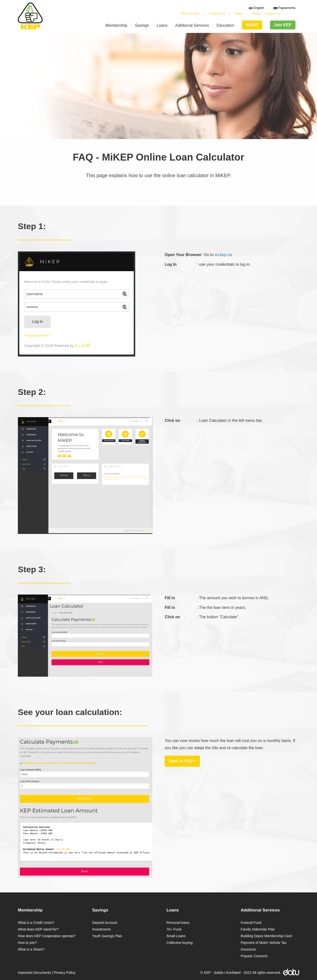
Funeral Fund (251, 923)
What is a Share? (31, 949)
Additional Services (192, 25)
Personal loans (178, 923)
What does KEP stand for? (38, 929)
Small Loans (176, 936)
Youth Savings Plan (107, 936)
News (239, 13)
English (256, 8)
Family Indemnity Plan (258, 929)
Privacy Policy (65, 973)
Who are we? (191, 13)
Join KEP (283, 25)
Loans (162, 25)
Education (225, 25)
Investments (101, 929)
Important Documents (34, 973)
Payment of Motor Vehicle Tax (264, 943)
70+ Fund (174, 929)
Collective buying (180, 943)
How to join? (27, 943)
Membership (116, 25)
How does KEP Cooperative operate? (47, 936)
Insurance (248, 949)
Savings (142, 25)
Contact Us (217, 13)
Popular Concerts (254, 956)
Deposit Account (105, 923)
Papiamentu (284, 8)
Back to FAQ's (182, 761)
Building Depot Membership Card (266, 936)
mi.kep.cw (223, 255)
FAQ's (256, 13)
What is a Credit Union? (36, 923)
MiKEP (252, 25)
